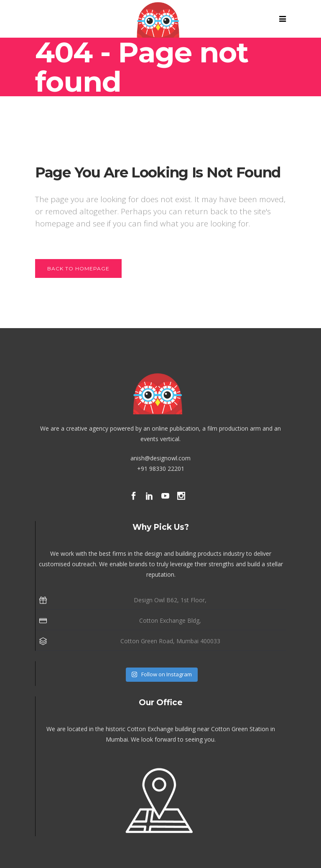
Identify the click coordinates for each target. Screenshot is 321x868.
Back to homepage (78, 268)
